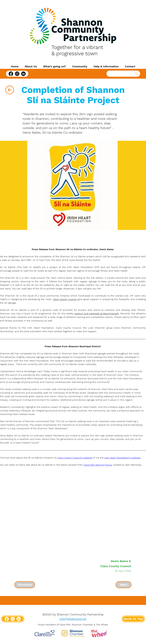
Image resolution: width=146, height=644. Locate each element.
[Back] (10, 90)
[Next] (124, 585)
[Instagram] (17, 74)
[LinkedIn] (23, 74)
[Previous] (25, 585)
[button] (31, 66)
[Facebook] (11, 74)
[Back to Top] (133, 619)
